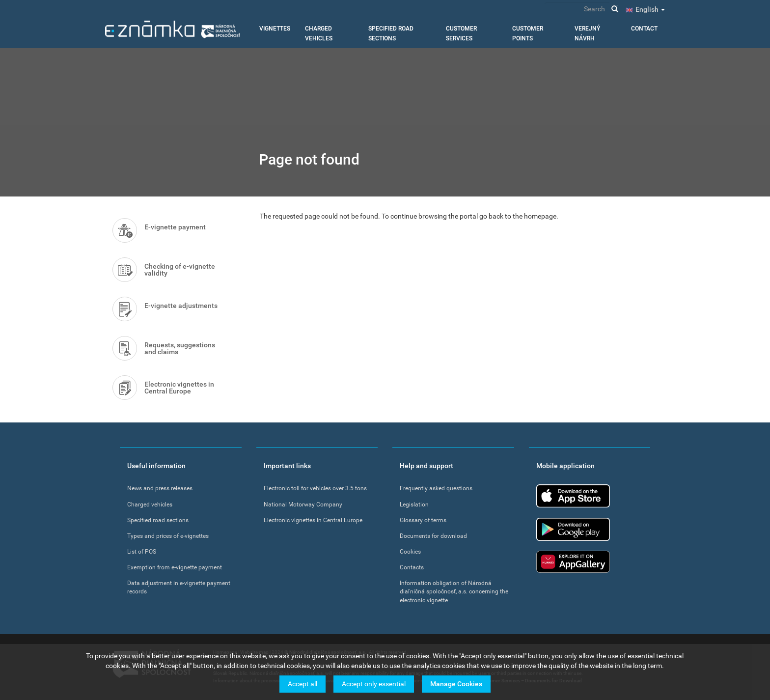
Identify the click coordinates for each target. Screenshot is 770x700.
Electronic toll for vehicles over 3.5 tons (315, 488)
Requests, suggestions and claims (180, 348)
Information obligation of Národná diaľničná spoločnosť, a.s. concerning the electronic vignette (454, 591)
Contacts (412, 567)
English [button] (650, 9)
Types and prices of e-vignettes (168, 536)
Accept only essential (374, 685)
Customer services (461, 33)
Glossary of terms (423, 520)
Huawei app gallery (573, 562)
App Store (573, 496)
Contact (644, 28)
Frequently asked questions (436, 488)
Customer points (528, 33)
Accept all (302, 685)
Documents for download (433, 536)
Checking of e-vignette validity (180, 270)
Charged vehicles (319, 33)
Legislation (414, 504)
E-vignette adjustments (181, 306)
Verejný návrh (587, 33)
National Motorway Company (303, 504)
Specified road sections (391, 33)
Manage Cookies (456, 685)
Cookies (410, 552)
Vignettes (275, 28)
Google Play (573, 529)
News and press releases (160, 488)
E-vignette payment (175, 227)
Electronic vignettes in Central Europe (179, 388)
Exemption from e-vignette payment (175, 567)
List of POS (142, 552)
